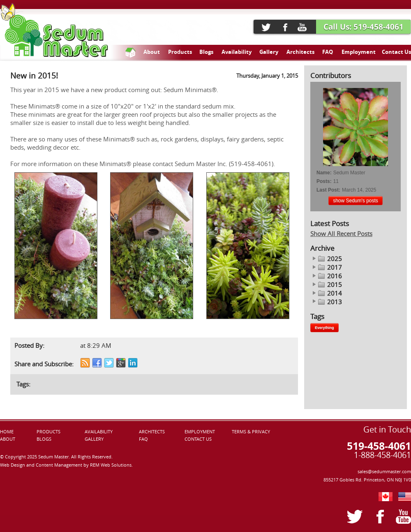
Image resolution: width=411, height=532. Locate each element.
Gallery (269, 52)
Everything (324, 328)
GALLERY (94, 439)
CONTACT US (198, 439)
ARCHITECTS (152, 432)
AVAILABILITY (99, 432)
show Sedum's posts (356, 201)
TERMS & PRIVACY (251, 432)
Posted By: (29, 346)
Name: (324, 173)
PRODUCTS (48, 432)
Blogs (206, 52)
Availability (237, 52)
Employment (359, 52)
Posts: (324, 181)
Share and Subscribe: (44, 364)
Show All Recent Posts (341, 234)
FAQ (328, 52)
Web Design (13, 465)
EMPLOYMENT (200, 432)
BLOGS (44, 439)
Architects (300, 52)
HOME (7, 432)
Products (180, 52)
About (152, 52)
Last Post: (328, 190)
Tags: (23, 384)
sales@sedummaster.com (384, 472)
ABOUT (8, 439)
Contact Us (396, 52)
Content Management (60, 465)
